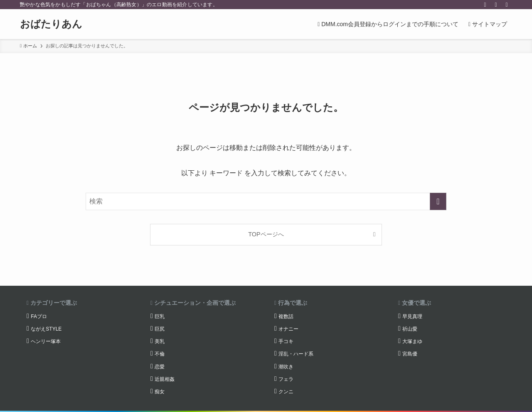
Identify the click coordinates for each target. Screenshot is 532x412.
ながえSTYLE (46, 329)
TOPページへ (266, 234)
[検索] (507, 5)
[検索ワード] (266, 201)
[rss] (496, 5)
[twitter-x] (485, 5)
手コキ (286, 341)
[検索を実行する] (438, 201)
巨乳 (160, 316)
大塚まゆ (412, 341)
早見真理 (412, 316)
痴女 (160, 392)
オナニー (288, 329)
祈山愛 (410, 329)
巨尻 (160, 329)
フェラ (286, 379)
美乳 (160, 341)
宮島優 (410, 354)
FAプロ (39, 316)
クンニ (286, 392)
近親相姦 (165, 379)
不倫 (160, 354)
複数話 (286, 316)
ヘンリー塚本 (46, 341)
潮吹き (286, 367)
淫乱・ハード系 (296, 354)
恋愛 (160, 367)
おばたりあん (51, 24)
